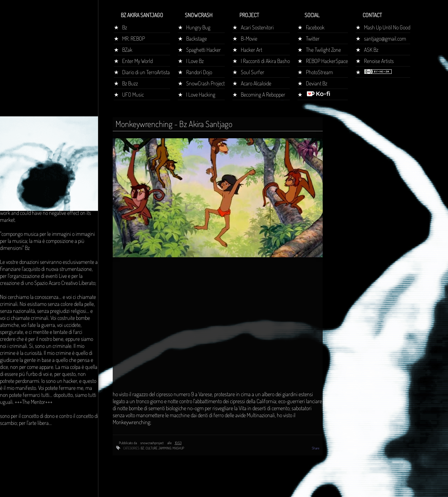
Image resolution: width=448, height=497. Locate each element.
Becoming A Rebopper (263, 94)
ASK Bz (371, 50)
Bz (125, 27)
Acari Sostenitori (257, 27)
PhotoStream (319, 72)
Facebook (315, 27)
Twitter (313, 38)
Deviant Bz (317, 83)
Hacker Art (251, 50)
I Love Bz (195, 61)
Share (316, 448)
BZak (127, 50)
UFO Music (133, 94)
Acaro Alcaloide (256, 83)
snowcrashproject (152, 443)
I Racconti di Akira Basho (265, 61)
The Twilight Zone (323, 50)
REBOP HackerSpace (327, 61)
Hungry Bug (198, 27)
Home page (15, 131)
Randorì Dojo (199, 72)
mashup (178, 448)
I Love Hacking (201, 94)
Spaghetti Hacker (204, 50)
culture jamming (158, 448)
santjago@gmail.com (385, 38)
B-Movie (249, 38)
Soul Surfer (253, 72)
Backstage (197, 38)
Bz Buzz (130, 83)
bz (142, 448)
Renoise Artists (379, 61)
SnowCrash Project (205, 83)
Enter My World (137, 61)
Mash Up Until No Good (387, 27)
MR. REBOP (134, 38)
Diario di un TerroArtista (146, 72)
